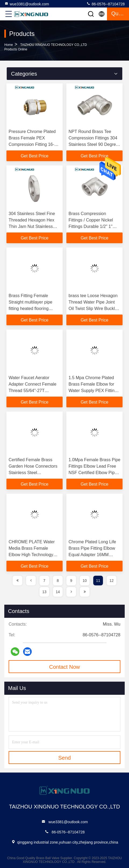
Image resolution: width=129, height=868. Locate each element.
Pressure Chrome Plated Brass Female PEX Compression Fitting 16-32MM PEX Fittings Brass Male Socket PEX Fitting (33, 144)
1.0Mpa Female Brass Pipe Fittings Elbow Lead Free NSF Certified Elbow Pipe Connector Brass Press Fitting (94, 473)
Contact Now (65, 667)
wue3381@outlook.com (27, 4)
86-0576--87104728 (105, 4)
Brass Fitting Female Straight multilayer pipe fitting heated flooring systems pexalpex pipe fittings (31, 309)
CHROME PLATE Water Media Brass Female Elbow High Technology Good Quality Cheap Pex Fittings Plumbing (32, 555)
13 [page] (44, 592)
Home (9, 45)
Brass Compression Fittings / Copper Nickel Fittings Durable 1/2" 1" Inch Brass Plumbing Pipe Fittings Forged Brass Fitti (93, 226)
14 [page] (58, 592)
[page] (17, 581)
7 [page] (44, 581)
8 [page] (58, 581)
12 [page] (112, 581)
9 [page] (71, 581)
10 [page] (85, 581)
